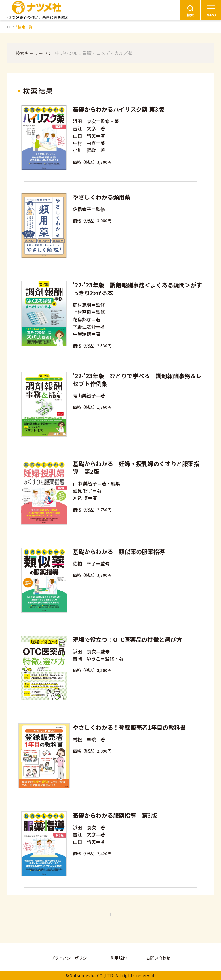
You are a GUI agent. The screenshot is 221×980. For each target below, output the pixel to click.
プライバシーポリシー (71, 958)
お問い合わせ (158, 958)
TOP (10, 27)
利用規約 (119, 958)
